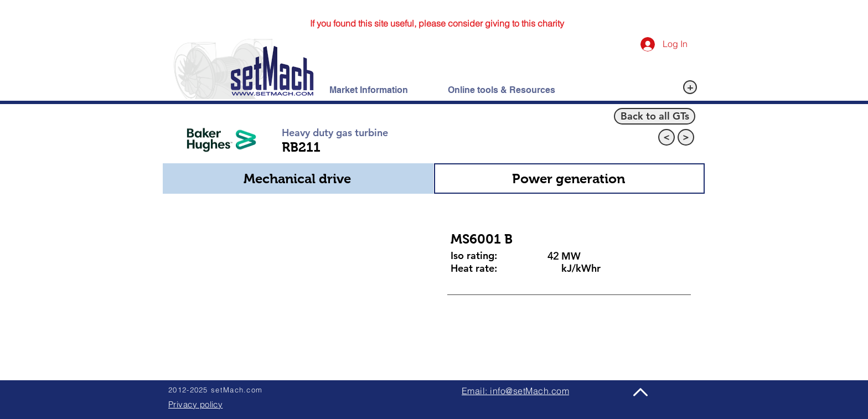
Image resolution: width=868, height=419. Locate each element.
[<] (666, 137)
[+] (690, 87)
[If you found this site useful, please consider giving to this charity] (437, 24)
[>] (686, 137)
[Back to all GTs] (655, 116)
